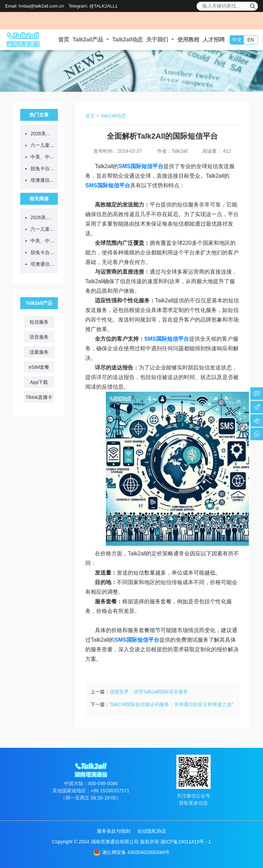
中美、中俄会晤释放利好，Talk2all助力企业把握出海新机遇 (42, 157)
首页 (64, 40)
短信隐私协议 (152, 831)
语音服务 (39, 337)
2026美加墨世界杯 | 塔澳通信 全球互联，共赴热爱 (42, 134)
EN (251, 40)
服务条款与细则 (114, 831)
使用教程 (188, 40)
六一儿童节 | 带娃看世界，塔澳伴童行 (42, 145)
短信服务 (39, 322)
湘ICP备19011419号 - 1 (186, 842)
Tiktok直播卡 (39, 397)
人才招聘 (214, 40)
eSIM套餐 (39, 367)
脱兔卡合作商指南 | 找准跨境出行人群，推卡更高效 (42, 168)
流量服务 (39, 352)
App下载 (39, 382)
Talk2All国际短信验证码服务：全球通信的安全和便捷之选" (171, 704)
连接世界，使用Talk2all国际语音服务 (149, 692)
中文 (237, 40)
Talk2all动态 (128, 40)
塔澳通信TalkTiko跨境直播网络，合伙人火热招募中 (42, 180)
